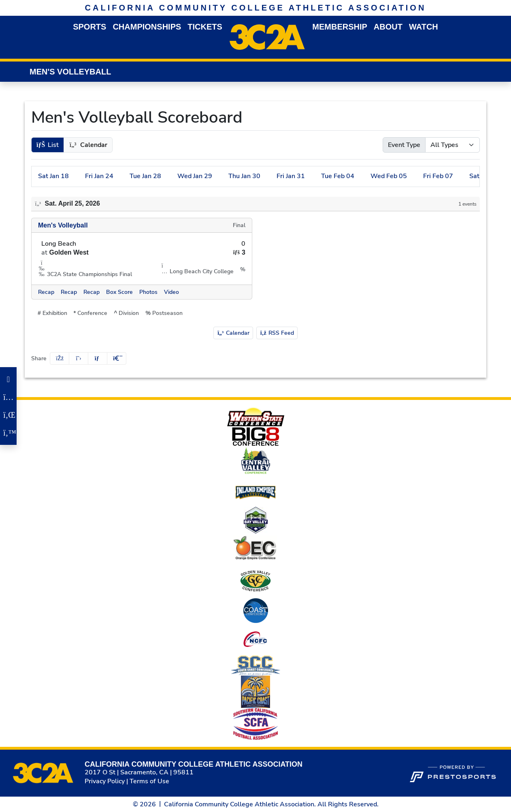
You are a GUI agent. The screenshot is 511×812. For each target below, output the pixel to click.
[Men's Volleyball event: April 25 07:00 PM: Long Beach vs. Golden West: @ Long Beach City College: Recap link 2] (69, 292)
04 (338, 176)
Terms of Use (149, 781)
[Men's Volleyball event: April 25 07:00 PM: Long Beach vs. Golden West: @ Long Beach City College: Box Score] (119, 292)
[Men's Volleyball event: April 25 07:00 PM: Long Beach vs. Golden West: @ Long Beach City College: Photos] (148, 292)
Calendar (233, 333)
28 (145, 176)
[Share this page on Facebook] (60, 358)
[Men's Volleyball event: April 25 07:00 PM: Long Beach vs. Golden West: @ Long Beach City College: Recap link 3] (92, 292)
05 (389, 176)
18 (53, 176)
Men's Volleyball (70, 72)
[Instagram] (8, 397)
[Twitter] (8, 433)
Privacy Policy (105, 781)
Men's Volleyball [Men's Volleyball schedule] (63, 225)
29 (195, 176)
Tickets (205, 27)
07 (438, 176)
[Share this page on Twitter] (79, 358)
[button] (89, 27)
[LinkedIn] (8, 415)
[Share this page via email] (98, 358)
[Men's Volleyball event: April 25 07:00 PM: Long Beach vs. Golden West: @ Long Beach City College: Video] (171, 292)
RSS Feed (277, 333)
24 (99, 176)
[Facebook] (8, 379)
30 (244, 176)
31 (291, 176)
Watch (424, 27)
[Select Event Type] (452, 145)
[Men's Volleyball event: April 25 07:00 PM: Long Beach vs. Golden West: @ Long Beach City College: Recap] (46, 292)
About (388, 27)
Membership (340, 27)
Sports (89, 27)
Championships (147, 27)
